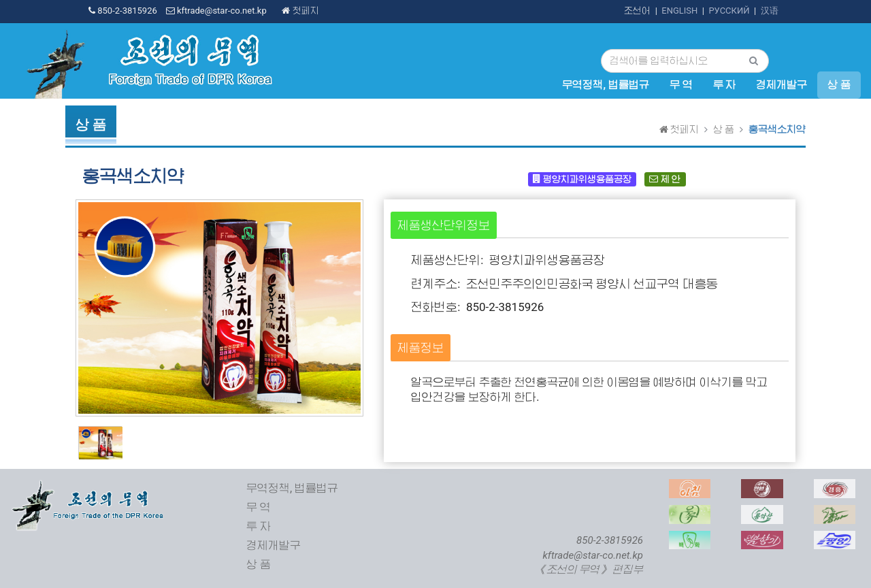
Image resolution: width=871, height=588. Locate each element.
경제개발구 (782, 85)
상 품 (839, 85)
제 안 (664, 179)
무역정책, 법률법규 (605, 85)
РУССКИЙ (729, 11)
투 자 (725, 85)
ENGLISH (679, 11)
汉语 (770, 11)
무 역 (681, 85)
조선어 (637, 11)
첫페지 (300, 11)
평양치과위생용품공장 (582, 179)
